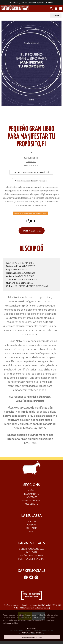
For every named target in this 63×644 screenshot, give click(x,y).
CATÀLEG (32, 490)
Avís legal (32, 552)
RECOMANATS (32, 494)
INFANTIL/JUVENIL (32, 500)
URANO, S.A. (31, 162)
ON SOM (32, 525)
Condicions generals (32, 549)
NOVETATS (32, 497)
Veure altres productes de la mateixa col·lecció (31, 172)
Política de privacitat (32, 559)
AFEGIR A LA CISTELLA (32, 231)
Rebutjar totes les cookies (32, 632)
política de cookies (10, 623)
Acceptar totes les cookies (32, 637)
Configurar (32, 628)
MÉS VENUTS (32, 504)
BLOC (32, 531)
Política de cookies (32, 555)
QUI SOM (32, 521)
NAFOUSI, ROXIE (31, 158)
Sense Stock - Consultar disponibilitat (31, 213)
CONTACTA (32, 528)
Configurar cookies (11, 605)
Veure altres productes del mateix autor (31, 181)
